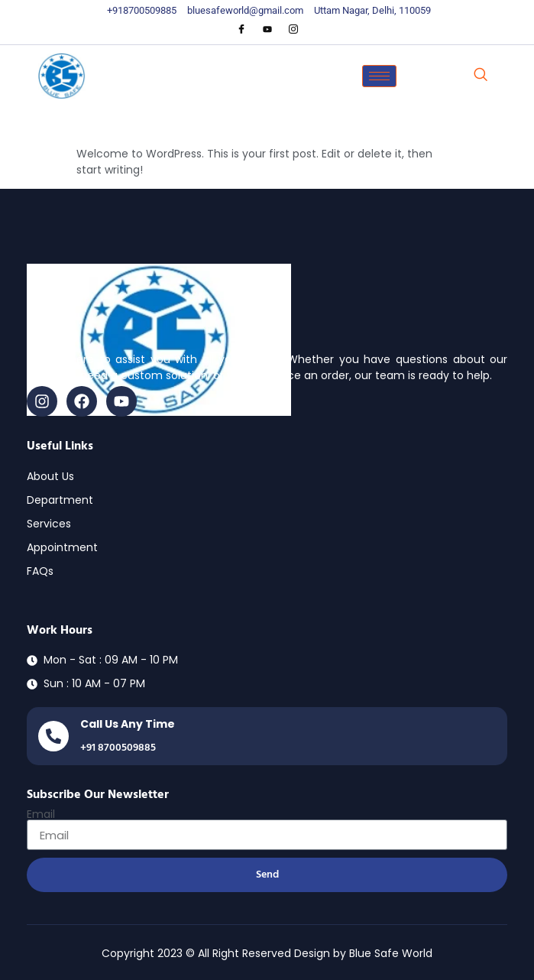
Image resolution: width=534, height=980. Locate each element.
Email (41, 814)
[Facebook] (241, 30)
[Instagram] (293, 30)
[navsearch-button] (481, 76)
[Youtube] (267, 30)
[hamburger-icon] (379, 76)
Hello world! (129, 123)
